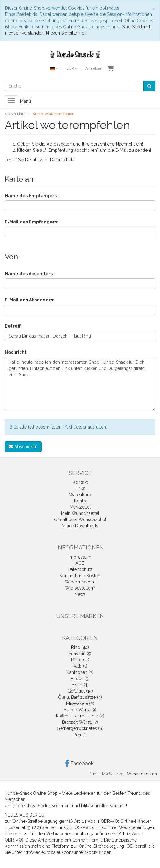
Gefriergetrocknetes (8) (80, 728)
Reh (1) (80, 735)
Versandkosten (142, 774)
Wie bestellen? (80, 588)
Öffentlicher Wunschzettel (80, 520)
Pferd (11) (80, 660)
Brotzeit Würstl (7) (80, 722)
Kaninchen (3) (80, 672)
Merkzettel (80, 507)
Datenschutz (62, 160)
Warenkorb (80, 495)
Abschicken (23, 447)
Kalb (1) (80, 666)
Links (80, 488)
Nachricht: (16, 352)
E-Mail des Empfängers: (31, 222)
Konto (80, 501)
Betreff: (13, 326)
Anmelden (94, 68)
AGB (80, 563)
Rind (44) (80, 647)
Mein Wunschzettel (80, 513)
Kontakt (80, 482)
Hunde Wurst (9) (80, 710)
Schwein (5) (80, 654)
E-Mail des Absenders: (29, 300)
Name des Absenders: (29, 274)
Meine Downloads (80, 526)
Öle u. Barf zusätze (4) (80, 697)
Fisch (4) (80, 685)
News (80, 594)
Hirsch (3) (80, 679)
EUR (72, 68)
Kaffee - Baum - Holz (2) (80, 716)
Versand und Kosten (80, 576)
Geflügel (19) (80, 691)
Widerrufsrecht (80, 582)
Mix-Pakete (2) (80, 703)
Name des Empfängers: (31, 196)
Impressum (80, 557)
